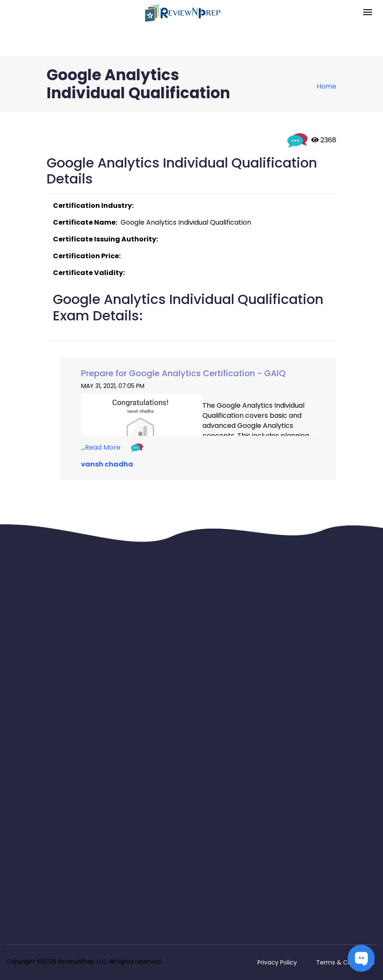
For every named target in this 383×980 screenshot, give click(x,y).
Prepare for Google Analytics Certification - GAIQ (183, 373)
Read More (103, 447)
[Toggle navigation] (368, 13)
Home (327, 86)
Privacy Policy (277, 962)
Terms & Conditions (345, 962)
